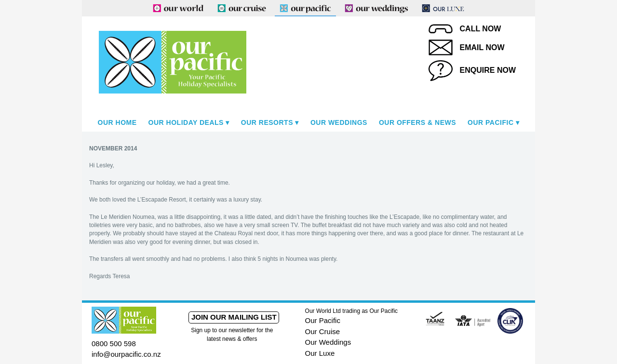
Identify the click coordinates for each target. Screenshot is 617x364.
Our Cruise (323, 331)
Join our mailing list (234, 317)
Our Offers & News (417, 122)
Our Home (117, 122)
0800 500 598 (114, 344)
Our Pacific (490, 122)
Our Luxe (320, 353)
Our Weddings (339, 122)
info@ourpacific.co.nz (126, 354)
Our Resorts (267, 122)
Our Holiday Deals (186, 122)
